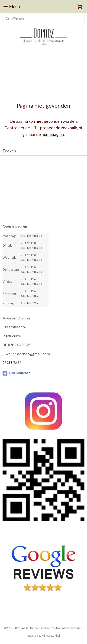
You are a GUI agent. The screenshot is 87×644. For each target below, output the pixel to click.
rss (54, 628)
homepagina (53, 134)
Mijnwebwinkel (51, 636)
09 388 (8, 362)
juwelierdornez (16, 373)
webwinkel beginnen (70, 628)
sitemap (45, 628)
